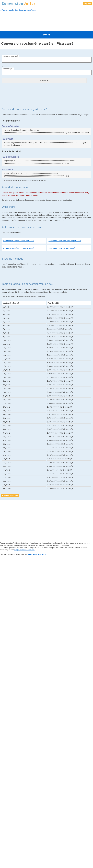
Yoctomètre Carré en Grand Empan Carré (65, 230)
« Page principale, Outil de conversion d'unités (18, 10)
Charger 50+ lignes (10, 485)
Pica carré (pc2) (8, 58)
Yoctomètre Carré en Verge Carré (62, 238)
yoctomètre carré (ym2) (11, 46)
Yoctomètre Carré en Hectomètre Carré (18, 238)
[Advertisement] (46, 20)
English (87, 4)
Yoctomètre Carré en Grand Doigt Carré (19, 230)
